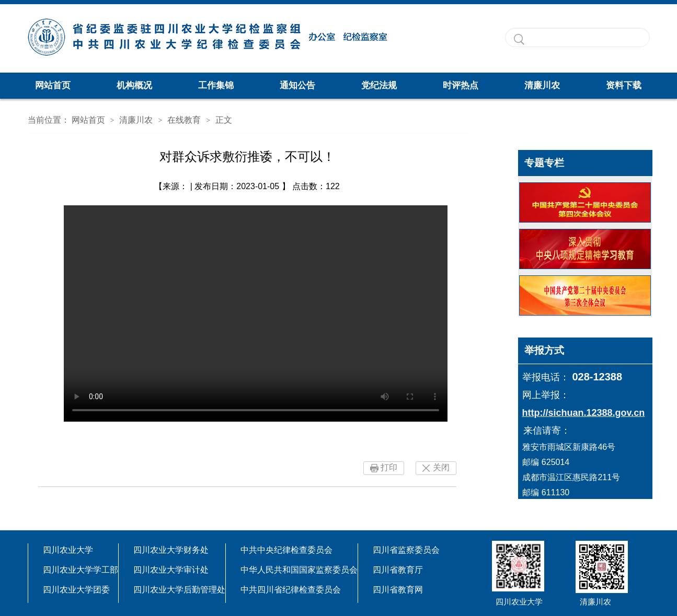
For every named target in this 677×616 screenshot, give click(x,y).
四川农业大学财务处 (171, 550)
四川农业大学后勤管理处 (179, 590)
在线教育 (184, 120)
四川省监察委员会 (406, 550)
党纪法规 (379, 85)
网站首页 (53, 85)
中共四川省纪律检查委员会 (291, 590)
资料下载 (624, 85)
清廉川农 (542, 85)
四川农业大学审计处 (171, 570)
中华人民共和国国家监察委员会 (299, 570)
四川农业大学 (68, 550)
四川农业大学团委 (76, 590)
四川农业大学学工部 (81, 570)
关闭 (441, 467)
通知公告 (297, 85)
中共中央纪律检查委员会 (286, 550)
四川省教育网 (398, 590)
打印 (389, 467)
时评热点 (461, 85)
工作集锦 (216, 85)
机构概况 (134, 85)
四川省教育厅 (398, 570)
